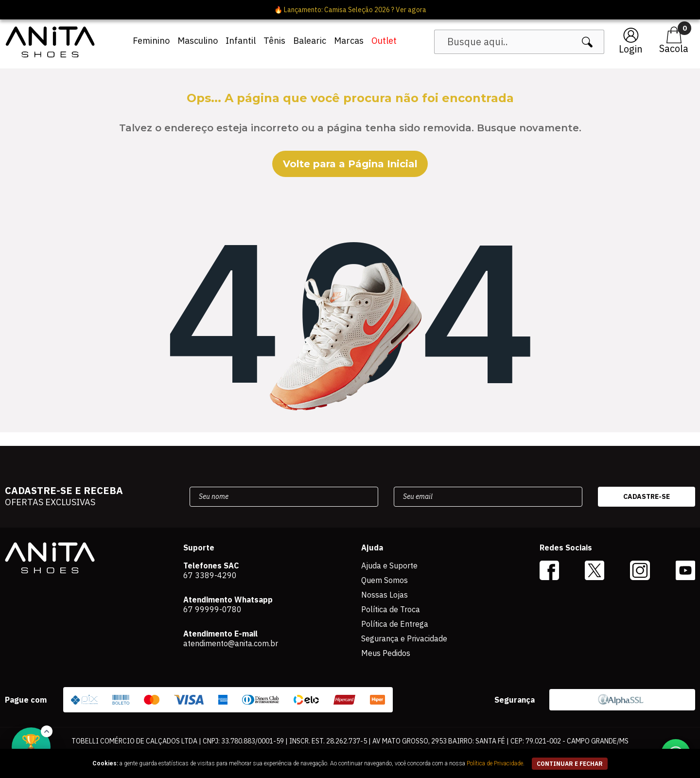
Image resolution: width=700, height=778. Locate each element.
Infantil (241, 41)
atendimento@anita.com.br (231, 643)
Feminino (151, 41)
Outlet (384, 41)
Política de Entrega (395, 624)
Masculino (198, 41)
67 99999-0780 (212, 609)
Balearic (310, 41)
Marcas (349, 41)
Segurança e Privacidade (404, 638)
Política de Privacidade (495, 763)
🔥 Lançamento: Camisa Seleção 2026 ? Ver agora (350, 10)
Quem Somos (385, 580)
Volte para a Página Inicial (350, 164)
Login (631, 49)
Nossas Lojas (385, 595)
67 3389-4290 (210, 575)
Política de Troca (391, 609)
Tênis (274, 41)
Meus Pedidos (386, 653)
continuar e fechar (570, 764)
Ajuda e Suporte (389, 566)
